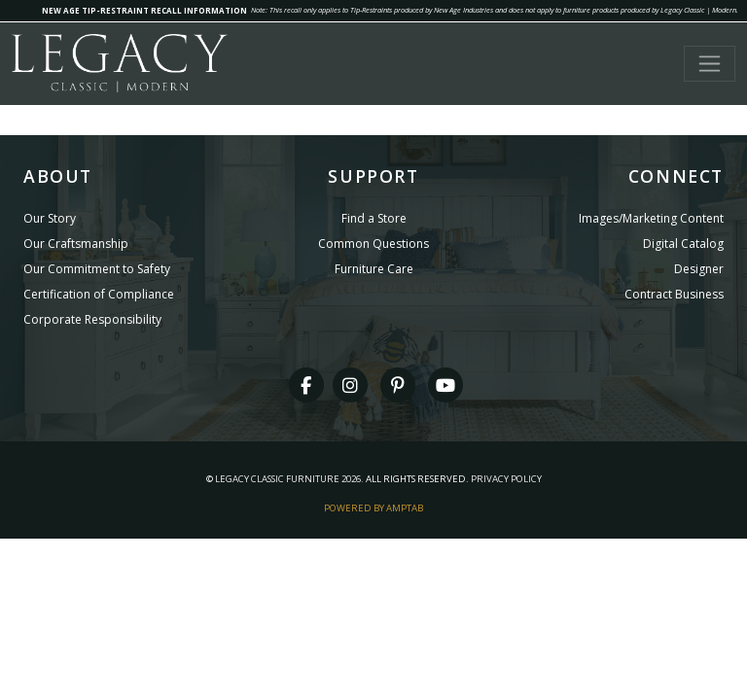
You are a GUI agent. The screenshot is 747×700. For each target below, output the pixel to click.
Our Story (50, 218)
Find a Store (374, 218)
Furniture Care (374, 269)
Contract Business (674, 294)
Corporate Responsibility (92, 319)
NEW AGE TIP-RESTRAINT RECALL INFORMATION (144, 10)
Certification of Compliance (99, 294)
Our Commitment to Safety (97, 269)
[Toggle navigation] (710, 64)
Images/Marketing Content (651, 218)
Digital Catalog (683, 244)
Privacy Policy (506, 479)
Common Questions (373, 244)
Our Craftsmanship (76, 244)
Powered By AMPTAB (373, 508)
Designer (699, 269)
